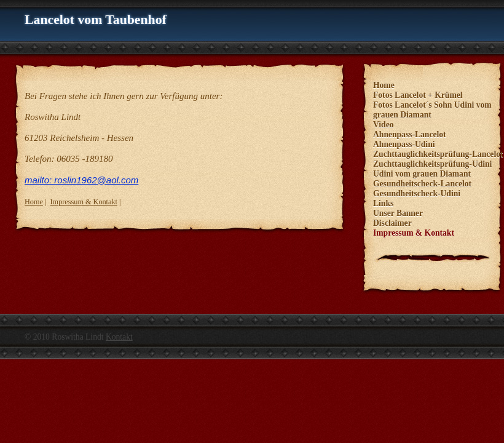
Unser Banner (398, 213)
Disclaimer (392, 223)
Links (383, 203)
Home (34, 202)
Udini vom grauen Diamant (422, 174)
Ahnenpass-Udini (404, 144)
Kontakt (119, 337)
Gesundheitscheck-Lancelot (422, 184)
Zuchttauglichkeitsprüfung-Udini (432, 164)
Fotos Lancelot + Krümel (418, 95)
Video (383, 125)
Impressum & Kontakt (84, 202)
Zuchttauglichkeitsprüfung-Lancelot (438, 154)
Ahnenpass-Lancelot (410, 134)
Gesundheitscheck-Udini (417, 194)
